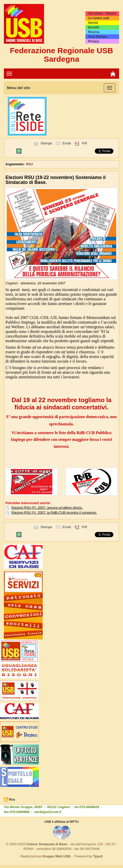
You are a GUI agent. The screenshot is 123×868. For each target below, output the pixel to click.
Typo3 (98, 856)
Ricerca (94, 32)
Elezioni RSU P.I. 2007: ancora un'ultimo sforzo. (47, 508)
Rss (12, 799)
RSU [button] (29, 164)
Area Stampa (97, 37)
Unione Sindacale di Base (47, 844)
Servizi (93, 23)
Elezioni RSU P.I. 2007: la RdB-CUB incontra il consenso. (54, 513)
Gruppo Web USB (56, 856)
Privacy (94, 41)
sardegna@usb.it (48, 812)
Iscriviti (93, 27)
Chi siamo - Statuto (102, 13)
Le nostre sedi (99, 18)
